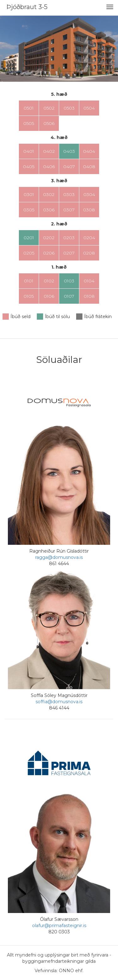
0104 (89, 281)
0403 (69, 151)
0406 (49, 167)
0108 (89, 296)
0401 (29, 151)
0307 (69, 210)
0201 (29, 238)
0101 (29, 281)
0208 (89, 253)
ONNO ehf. (71, 971)
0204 (89, 238)
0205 (29, 253)
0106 (49, 296)
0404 (89, 151)
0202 (49, 238)
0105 (29, 296)
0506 (49, 123)
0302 (49, 194)
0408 (89, 167)
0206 (49, 253)
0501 (29, 108)
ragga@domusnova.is (59, 557)
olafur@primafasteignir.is (59, 926)
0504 (89, 108)
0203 (69, 238)
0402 (49, 151)
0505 (29, 123)
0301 (29, 194)
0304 (89, 194)
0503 (69, 108)
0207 (69, 253)
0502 (49, 108)
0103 (69, 281)
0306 (49, 210)
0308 (89, 210)
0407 (69, 167)
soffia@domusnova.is (59, 702)
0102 (49, 281)
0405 (29, 167)
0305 (29, 210)
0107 (69, 296)
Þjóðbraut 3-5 (27, 7)
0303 (69, 194)
